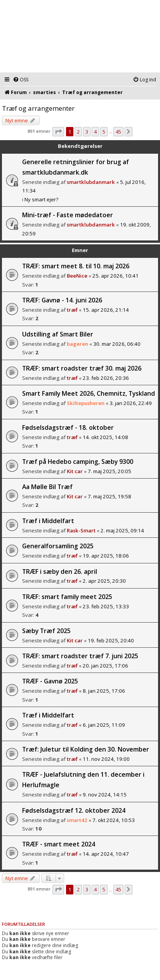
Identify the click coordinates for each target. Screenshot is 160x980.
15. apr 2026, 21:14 (106, 310)
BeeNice (77, 276)
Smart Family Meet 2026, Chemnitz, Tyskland (89, 393)
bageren (77, 344)
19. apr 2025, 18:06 (106, 556)
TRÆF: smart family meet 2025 (67, 597)
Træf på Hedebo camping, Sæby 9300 (78, 462)
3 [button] (87, 132)
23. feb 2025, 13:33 (106, 606)
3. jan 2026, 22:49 (131, 403)
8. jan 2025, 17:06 (104, 691)
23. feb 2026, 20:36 (106, 378)
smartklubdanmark (91, 182)
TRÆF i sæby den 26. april (60, 572)
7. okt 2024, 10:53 (114, 820)
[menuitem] (21, 80)
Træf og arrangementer (38, 108)
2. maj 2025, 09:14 (122, 530)
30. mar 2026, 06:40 (117, 344)
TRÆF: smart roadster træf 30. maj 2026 (82, 368)
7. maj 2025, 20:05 (110, 471)
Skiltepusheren (86, 403)
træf (72, 310)
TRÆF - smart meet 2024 (59, 844)
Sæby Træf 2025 (46, 631)
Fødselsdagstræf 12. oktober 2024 (74, 810)
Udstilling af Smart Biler (58, 334)
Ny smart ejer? (41, 199)
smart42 (77, 820)
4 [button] (95, 132)
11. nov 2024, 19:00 (106, 759)
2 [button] (78, 132)
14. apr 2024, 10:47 (106, 854)
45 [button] (118, 132)
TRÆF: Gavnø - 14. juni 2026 (62, 300)
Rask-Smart (81, 530)
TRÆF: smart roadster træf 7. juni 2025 (80, 656)
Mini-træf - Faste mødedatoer (68, 215)
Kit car (75, 471)
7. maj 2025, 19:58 (110, 496)
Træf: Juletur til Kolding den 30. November (86, 749)
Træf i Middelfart (48, 521)
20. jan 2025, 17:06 (105, 666)
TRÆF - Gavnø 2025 (50, 681)
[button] (58, 132)
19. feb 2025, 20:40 (111, 640)
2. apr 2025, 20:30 (104, 581)
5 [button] (104, 132)
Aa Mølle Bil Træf (47, 487)
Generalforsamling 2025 (58, 546)
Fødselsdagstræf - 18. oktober (68, 427)
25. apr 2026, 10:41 (116, 276)
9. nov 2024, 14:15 (105, 795)
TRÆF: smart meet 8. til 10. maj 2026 (76, 266)
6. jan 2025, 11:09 (104, 725)
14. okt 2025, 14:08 (105, 437)
